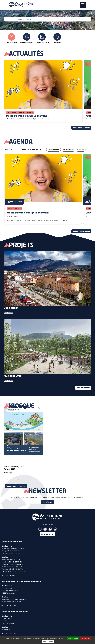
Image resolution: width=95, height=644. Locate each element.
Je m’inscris (48, 502)
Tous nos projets (83, 388)
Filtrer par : (9, 150)
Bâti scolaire (11, 308)
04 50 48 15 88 (10, 633)
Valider (76, 19)
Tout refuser (86, 639)
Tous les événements (81, 231)
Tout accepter (73, 639)
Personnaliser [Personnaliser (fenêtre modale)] (48, 641)
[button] (9, 480)
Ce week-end (68, 150)
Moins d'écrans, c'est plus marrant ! (27, 116)
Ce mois (81, 150)
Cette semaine (53, 150)
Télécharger (8, 473)
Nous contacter (48, 534)
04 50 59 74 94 (10, 606)
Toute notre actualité (81, 128)
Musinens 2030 (13, 376)
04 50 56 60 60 (10, 575)
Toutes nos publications (16, 486)
